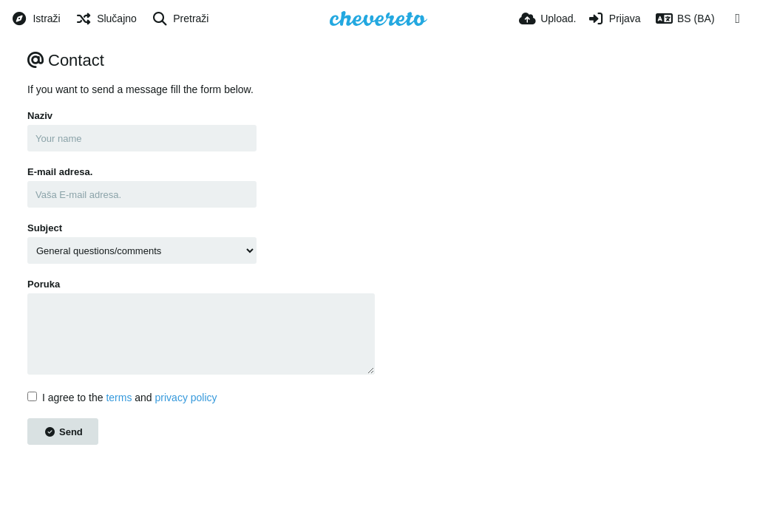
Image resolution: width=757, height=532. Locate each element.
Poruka (44, 284)
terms (119, 398)
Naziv (40, 116)
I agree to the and (122, 398)
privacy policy (186, 398)
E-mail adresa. (60, 172)
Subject (45, 228)
